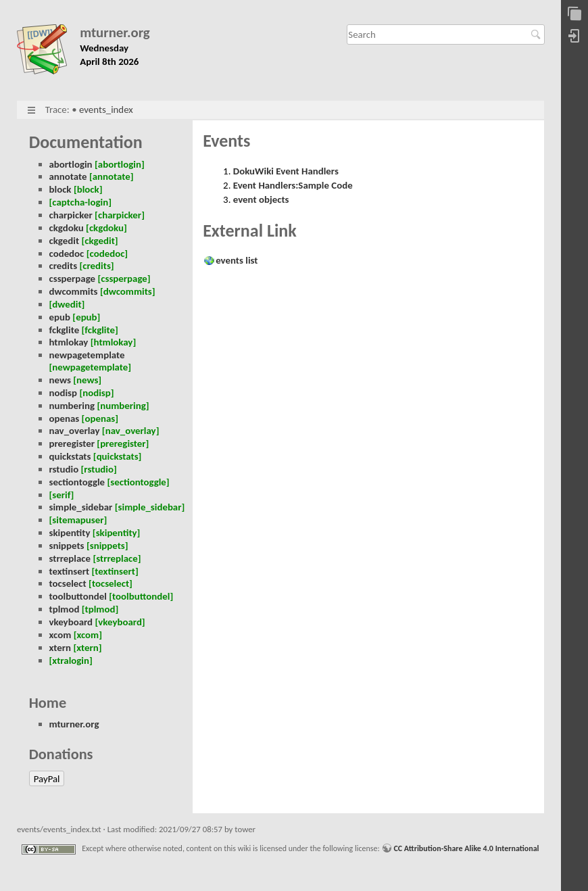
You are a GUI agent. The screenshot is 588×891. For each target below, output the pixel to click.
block (60, 189)
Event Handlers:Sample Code (293, 185)
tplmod (65, 609)
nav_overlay (75, 431)
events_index (106, 110)
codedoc (67, 254)
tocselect (68, 583)
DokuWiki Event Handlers (286, 171)
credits (64, 266)
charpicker (71, 215)
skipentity (70, 533)
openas (65, 418)
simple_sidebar (81, 507)
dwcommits (74, 291)
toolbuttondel (78, 596)
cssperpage (73, 279)
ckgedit (65, 241)
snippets (67, 546)
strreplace (70, 558)
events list (237, 260)
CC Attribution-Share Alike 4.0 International (466, 848)
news (60, 380)
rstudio (64, 469)
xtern (60, 648)
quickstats (70, 456)
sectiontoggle (77, 482)
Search (538, 34)
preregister (72, 443)
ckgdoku (67, 228)
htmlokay (69, 342)
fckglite (65, 330)
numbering (72, 406)
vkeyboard (71, 622)
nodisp (64, 393)
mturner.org (115, 33)
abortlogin (71, 164)
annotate (68, 176)
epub (60, 317)
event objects (261, 199)
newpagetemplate (87, 355)
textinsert (70, 571)
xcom (60, 635)
